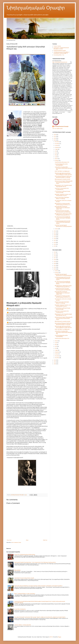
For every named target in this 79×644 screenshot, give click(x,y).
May (56, 155)
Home (27, 540)
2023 (55, 140)
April (56, 157)
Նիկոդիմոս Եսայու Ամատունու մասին (24, 578)
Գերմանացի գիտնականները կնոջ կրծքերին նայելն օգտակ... (64, 174)
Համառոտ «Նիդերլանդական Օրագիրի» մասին (61, 48)
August (57, 149)
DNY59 (51, 637)
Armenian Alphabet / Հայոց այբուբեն (23, 625)
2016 (55, 242)
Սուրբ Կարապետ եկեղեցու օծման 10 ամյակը (62, 198)
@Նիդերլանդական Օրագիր (61, 126)
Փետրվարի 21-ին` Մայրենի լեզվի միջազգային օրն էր (63, 186)
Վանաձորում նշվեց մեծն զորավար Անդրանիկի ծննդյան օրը (64, 168)
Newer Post (9, 540)
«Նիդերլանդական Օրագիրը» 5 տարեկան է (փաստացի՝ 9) (62, 53)
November (57, 144)
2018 (55, 239)
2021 (55, 233)
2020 (55, 235)
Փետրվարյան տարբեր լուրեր (63, 179)
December (57, 142)
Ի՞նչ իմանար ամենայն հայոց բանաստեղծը (62, 192)
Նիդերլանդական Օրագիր (36, 8)
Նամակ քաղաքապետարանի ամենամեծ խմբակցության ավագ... (63, 222)
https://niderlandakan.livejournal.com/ (60, 62)
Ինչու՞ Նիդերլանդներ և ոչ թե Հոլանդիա (25, 594)
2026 (55, 134)
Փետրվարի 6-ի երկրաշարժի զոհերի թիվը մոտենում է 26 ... (63, 204)
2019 (55, 237)
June (56, 153)
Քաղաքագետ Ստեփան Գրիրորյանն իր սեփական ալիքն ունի (62, 208)
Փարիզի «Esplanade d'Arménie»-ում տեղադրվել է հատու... (63, 195)
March (56, 159)
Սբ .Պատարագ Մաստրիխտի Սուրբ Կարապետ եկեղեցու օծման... (63, 218)
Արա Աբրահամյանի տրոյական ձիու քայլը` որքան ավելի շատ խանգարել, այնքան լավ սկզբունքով (40, 617)
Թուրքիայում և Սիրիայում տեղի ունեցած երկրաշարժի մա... (63, 214)
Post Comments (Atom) (16, 542)
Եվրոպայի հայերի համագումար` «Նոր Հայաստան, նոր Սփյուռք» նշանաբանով (35, 562)
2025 (55, 136)
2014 (55, 246)
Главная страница (57, 46)
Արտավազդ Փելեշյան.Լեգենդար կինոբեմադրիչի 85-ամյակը (63, 177)
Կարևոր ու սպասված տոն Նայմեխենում (62, 189)
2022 (55, 231)
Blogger (59, 637)
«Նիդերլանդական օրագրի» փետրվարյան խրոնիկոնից (63, 211)
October (57, 145)
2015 (55, 244)
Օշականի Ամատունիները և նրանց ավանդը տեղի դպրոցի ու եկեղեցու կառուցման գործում (38, 586)
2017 (55, 240)
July (56, 151)
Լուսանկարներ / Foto (59, 55)
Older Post (45, 540)
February (57, 160)
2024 (55, 138)
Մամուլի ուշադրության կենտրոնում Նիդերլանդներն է (63, 226)
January (57, 229)
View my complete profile (57, 129)
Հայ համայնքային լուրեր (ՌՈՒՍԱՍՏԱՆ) (61, 165)
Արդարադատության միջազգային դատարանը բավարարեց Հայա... (64, 182)
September (57, 147)
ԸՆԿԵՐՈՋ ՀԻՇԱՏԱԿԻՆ (20, 609)
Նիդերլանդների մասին (60, 50)
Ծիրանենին (17, 570)
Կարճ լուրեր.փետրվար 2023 (62, 162)
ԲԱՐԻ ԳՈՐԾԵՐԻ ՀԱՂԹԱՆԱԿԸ (62, 171)
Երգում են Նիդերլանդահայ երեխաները (25, 555)
